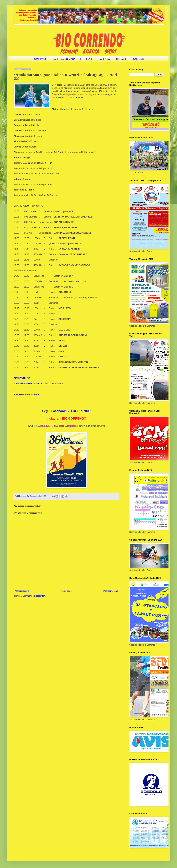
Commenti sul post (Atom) (34, 596)
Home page (66, 591)
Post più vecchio (111, 591)
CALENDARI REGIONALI (112, 59)
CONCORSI (138, 59)
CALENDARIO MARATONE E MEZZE (73, 59)
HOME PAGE (40, 59)
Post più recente (22, 591)
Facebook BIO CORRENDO (71, 411)
